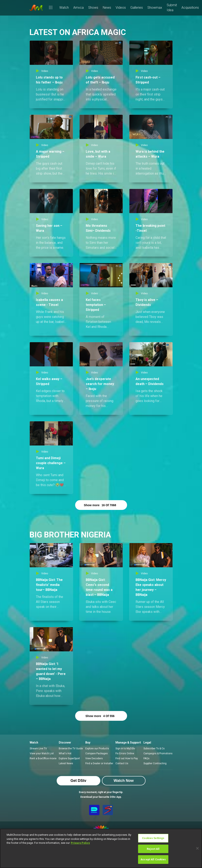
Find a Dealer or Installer (99, 763)
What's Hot (65, 753)
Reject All (153, 849)
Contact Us (122, 763)
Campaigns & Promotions (158, 753)
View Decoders (94, 758)
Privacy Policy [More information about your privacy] (80, 843)
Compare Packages (97, 753)
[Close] (197, 848)
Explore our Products (97, 748)
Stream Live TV (38, 748)
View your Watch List (42, 753)
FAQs (146, 758)
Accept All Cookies (153, 859)
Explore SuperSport (69, 758)
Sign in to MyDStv (125, 748)
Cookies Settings (153, 838)
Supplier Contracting (155, 763)
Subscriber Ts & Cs (154, 748)
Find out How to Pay (127, 758)
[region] (101, 848)
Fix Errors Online (125, 753)
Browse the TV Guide (71, 748)
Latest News (66, 763)
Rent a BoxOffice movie (43, 758)
